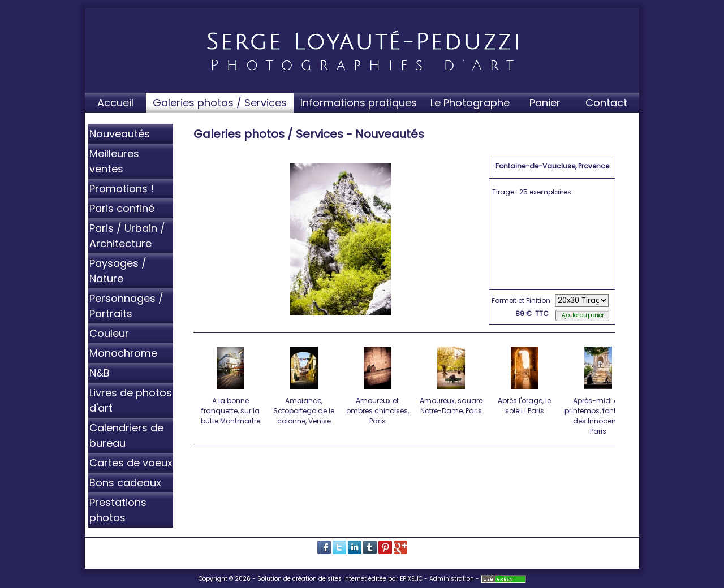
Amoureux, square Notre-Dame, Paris (452, 379)
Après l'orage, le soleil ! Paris (525, 379)
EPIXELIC (411, 579)
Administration (452, 579)
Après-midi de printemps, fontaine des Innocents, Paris (598, 389)
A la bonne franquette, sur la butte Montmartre (231, 384)
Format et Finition (521, 301)
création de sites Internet (329, 579)
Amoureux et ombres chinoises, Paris (378, 384)
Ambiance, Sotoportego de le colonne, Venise (305, 384)
